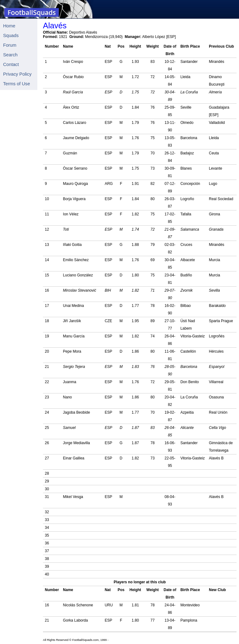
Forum (10, 45)
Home (9, 26)
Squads (11, 35)
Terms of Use (16, 84)
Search (10, 55)
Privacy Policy (17, 74)
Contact (11, 64)
